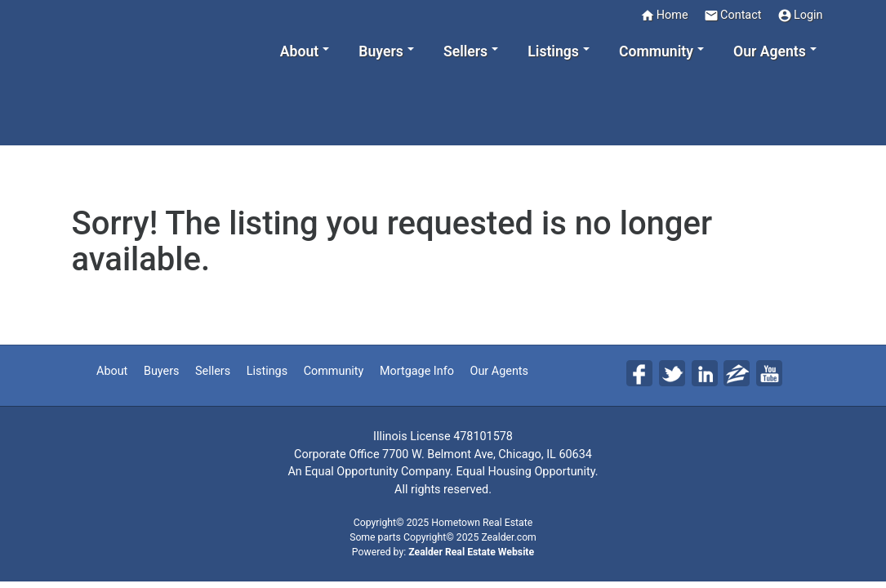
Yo (769, 373)
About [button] (299, 51)
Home (664, 16)
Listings (267, 371)
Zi (737, 373)
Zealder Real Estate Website (471, 552)
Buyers (162, 371)
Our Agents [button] (770, 51)
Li (705, 373)
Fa (639, 373)
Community (334, 371)
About (112, 371)
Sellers (213, 371)
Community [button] (656, 51)
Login (800, 16)
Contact (732, 16)
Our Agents (499, 371)
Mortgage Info (417, 371)
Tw (672, 373)
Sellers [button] (465, 51)
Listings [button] (553, 51)
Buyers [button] (381, 51)
